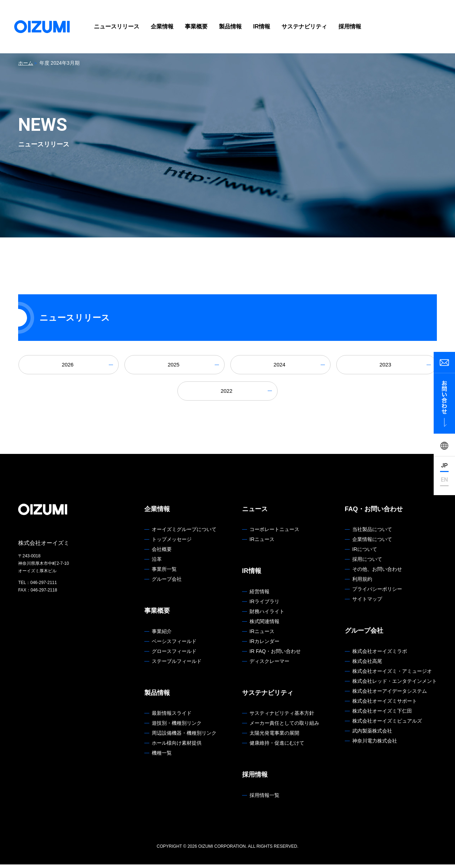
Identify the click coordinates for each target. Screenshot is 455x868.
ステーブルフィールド (177, 665)
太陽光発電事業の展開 (274, 737)
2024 (280, 366)
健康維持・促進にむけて (277, 747)
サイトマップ (367, 603)
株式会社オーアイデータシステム (390, 695)
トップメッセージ (172, 543)
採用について (367, 563)
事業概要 (196, 26)
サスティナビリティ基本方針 (282, 717)
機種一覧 (162, 757)
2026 (69, 366)
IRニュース (262, 543)
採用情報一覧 (264, 799)
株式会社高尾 (367, 665)
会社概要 (162, 553)
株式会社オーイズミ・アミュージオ (392, 675)
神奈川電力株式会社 (375, 744)
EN (444, 480)
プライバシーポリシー (377, 593)
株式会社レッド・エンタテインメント (395, 685)
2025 (175, 366)
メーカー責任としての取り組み (284, 727)
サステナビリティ (304, 26)
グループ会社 (167, 583)
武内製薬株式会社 (372, 734)
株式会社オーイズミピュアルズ (387, 724)
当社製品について (372, 533)
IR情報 (262, 26)
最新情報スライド (172, 717)
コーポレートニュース (274, 533)
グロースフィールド (174, 655)
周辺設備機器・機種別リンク (184, 737)
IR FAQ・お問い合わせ (275, 655)
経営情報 (259, 595)
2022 (227, 394)
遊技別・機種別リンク (177, 727)
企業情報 (162, 26)
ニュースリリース (117, 26)
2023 (386, 366)
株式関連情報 (264, 625)
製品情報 (230, 26)
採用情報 (350, 26)
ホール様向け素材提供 (177, 747)
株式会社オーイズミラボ (380, 655)
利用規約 (362, 583)
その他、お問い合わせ (377, 573)
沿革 (157, 563)
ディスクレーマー (269, 665)
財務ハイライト (267, 615)
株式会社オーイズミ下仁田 (382, 714)
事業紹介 (162, 635)
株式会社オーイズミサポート (385, 704)
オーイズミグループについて (184, 533)
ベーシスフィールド (174, 645)
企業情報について (372, 543)
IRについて (365, 553)
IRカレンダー (264, 645)
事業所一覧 (164, 573)
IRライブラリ (264, 605)
